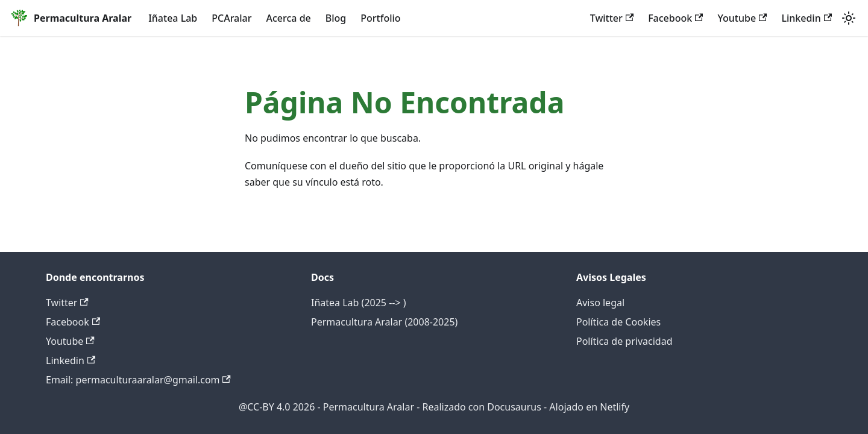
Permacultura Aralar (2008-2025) (384, 322)
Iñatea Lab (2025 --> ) (359, 303)
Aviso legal (600, 303)
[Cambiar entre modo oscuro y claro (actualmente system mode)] (849, 18)
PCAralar (231, 18)
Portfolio (380, 18)
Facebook (675, 18)
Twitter (612, 18)
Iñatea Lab (173, 18)
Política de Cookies (618, 322)
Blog (336, 18)
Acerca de (289, 18)
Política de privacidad (624, 341)
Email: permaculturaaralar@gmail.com (138, 380)
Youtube (742, 18)
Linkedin (807, 18)
